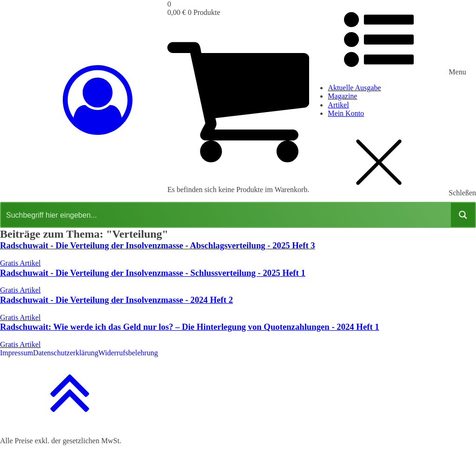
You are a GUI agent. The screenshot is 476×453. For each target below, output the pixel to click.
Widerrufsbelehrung (128, 353)
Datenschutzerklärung (66, 353)
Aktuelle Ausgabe (354, 88)
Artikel (338, 105)
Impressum (17, 353)
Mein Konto (346, 113)
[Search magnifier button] (463, 215)
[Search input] (226, 215)
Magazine (342, 96)
